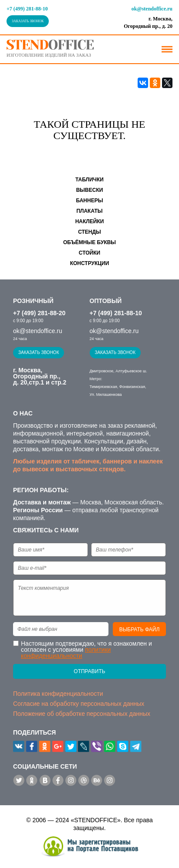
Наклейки (90, 221)
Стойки (89, 253)
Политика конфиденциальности (58, 694)
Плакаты (89, 211)
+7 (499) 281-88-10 (27, 9)
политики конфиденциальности (66, 653)
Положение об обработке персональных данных (82, 714)
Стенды (89, 232)
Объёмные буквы (89, 242)
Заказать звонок (28, 21)
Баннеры (90, 201)
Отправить (89, 671)
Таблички (89, 180)
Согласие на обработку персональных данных (79, 704)
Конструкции (90, 263)
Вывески (90, 190)
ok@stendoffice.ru (152, 9)
